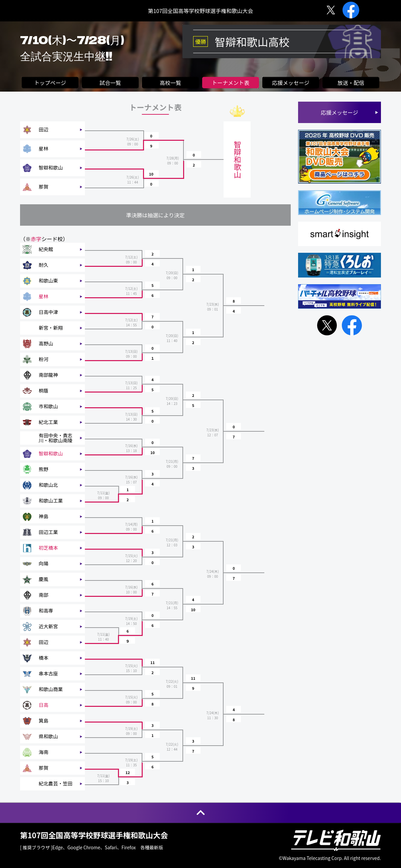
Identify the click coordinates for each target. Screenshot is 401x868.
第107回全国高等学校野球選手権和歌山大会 (201, 11)
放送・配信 (351, 83)
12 (128, 772)
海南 (44, 752)
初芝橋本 (48, 548)
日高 (44, 705)
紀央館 (46, 249)
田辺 (44, 129)
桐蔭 (44, 391)
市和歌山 (48, 406)
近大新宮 (48, 626)
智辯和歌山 (51, 168)
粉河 (44, 359)
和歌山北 (48, 485)
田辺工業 (48, 532)
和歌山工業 (51, 501)
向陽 (44, 563)
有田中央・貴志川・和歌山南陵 (56, 438)
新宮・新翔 (51, 328)
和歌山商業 (51, 689)
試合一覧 (110, 83)
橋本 (44, 658)
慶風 (44, 579)
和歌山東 (48, 281)
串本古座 (48, 673)
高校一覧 (170, 83)
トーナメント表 (231, 83)
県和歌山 (48, 736)
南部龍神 (48, 375)
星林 (44, 148)
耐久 (44, 265)
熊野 (44, 469)
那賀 (44, 187)
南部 (44, 595)
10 (151, 174)
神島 (44, 516)
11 (153, 662)
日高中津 (48, 312)
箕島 (44, 721)
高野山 (46, 343)
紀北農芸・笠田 (56, 783)
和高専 (46, 611)
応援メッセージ (291, 83)
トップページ (50, 83)
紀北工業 (48, 422)
